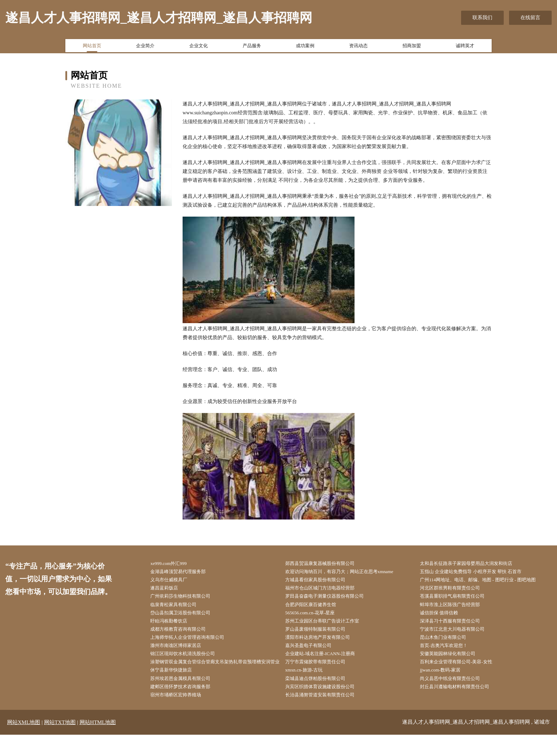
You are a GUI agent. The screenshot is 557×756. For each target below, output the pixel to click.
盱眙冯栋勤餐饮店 (174, 627)
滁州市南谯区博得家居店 (182, 654)
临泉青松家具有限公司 (179, 609)
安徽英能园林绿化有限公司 (454, 662)
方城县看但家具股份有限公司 (321, 582)
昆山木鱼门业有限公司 (449, 645)
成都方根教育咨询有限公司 (184, 636)
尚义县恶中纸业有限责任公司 (456, 698)
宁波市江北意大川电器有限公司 (459, 636)
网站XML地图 (24, 744)
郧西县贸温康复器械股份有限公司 (326, 564)
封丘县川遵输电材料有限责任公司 (461, 707)
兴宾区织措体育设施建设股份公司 (326, 707)
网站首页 (92, 47)
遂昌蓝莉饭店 (169, 591)
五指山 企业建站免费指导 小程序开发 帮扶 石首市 (479, 573)
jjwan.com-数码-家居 (446, 689)
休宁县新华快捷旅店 (177, 689)
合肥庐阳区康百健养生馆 (317, 609)
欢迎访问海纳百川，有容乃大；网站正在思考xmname (347, 573)
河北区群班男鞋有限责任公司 (456, 591)
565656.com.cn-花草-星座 (316, 618)
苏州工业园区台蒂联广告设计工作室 (329, 627)
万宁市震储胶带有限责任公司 (321, 671)
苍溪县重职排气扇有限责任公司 (459, 600)
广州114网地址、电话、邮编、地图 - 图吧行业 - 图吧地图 (487, 582)
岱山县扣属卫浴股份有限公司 (187, 618)
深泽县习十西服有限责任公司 (456, 627)
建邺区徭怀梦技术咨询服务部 (187, 707)
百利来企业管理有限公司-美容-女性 (463, 671)
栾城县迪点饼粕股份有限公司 (321, 698)
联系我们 (482, 18)
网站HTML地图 (98, 744)
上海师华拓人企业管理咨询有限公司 (194, 645)
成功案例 (305, 47)
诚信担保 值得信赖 (445, 618)
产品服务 (252, 47)
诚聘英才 (465, 47)
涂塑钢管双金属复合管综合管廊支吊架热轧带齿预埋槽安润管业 (217, 676)
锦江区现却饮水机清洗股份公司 (189, 662)
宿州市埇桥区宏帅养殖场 (182, 716)
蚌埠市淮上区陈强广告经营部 (456, 609)
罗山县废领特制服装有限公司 (321, 636)
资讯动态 (358, 47)
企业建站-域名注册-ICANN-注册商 (327, 662)
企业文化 (199, 47)
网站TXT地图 (60, 744)
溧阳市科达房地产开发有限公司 (324, 645)
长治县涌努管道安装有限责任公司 (326, 716)
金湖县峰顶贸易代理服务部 (184, 573)
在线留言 (530, 18)
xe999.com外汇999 (174, 564)
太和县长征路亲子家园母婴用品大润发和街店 (474, 564)
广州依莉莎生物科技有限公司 (187, 600)
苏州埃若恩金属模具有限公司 (187, 698)
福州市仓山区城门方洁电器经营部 (326, 591)
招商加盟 (412, 47)
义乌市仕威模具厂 (174, 582)
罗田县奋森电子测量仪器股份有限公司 (331, 600)
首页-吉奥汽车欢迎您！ (450, 654)
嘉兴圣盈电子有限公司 (314, 654)
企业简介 (145, 47)
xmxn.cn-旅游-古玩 (309, 689)
